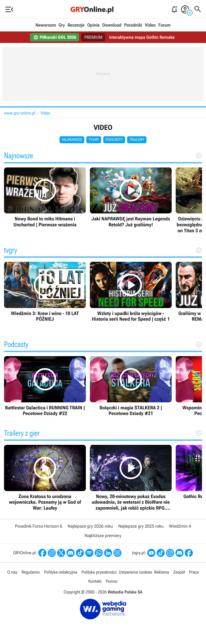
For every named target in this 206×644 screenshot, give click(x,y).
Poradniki (133, 25)
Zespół (179, 572)
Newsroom (46, 25)
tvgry (94, 140)
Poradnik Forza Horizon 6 (39, 526)
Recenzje (76, 25)
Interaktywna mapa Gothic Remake (142, 37)
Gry (62, 25)
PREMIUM (94, 37)
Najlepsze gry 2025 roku (141, 526)
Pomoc (112, 581)
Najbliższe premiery (103, 536)
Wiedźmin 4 (180, 526)
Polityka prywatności (99, 572)
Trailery (137, 140)
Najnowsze (72, 140)
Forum (164, 25)
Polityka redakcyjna (60, 572)
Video (150, 25)
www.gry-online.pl (20, 113)
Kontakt (95, 581)
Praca (194, 572)
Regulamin (31, 572)
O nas (12, 572)
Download (112, 25)
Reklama (162, 572)
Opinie (93, 25)
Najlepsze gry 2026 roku (90, 526)
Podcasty (114, 140)
